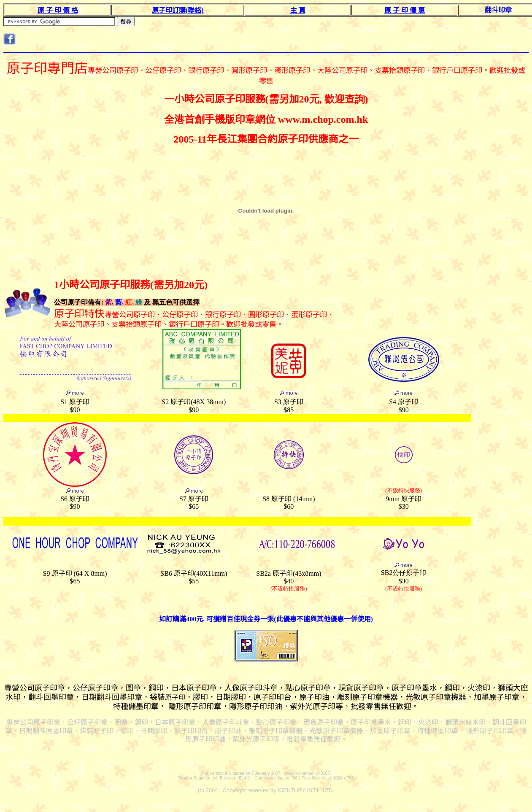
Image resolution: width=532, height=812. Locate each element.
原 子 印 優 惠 (405, 10)
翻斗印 (498, 10)
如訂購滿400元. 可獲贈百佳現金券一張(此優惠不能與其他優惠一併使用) (266, 619)
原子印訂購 (178, 10)
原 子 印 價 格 (58, 10)
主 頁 (298, 10)
